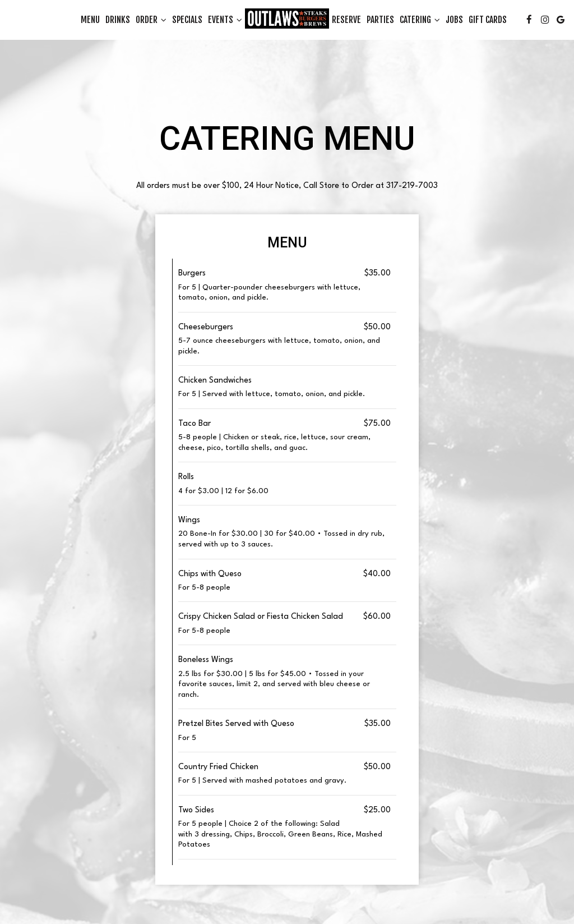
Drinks (118, 20)
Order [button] (151, 20)
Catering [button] (420, 20)
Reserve (346, 20)
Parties (380, 20)
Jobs (454, 20)
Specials (187, 20)
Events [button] (225, 20)
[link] (287, 19)
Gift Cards (488, 20)
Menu (90, 20)
